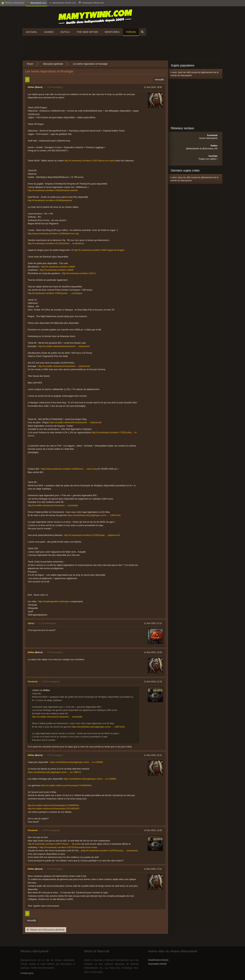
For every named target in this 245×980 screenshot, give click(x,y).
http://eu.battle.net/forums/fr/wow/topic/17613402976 (54, 809)
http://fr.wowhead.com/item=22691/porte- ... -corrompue (55, 293)
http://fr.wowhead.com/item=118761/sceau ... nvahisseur (109, 851)
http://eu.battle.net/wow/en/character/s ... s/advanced (64, 366)
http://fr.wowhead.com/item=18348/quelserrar (50, 200)
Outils (65, 32)
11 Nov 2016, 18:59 (153, 87)
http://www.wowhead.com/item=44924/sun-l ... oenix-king (69, 469)
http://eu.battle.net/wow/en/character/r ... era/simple (53, 505)
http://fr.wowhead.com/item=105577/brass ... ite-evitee (54, 844)
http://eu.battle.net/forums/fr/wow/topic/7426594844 (66, 785)
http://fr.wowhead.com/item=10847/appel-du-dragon (99, 250)
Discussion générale (53, 64)
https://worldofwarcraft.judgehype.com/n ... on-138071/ (54, 772)
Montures (112, 32)
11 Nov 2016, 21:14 (153, 623)
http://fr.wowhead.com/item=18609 (56, 270)
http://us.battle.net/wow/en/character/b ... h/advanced (75, 422)
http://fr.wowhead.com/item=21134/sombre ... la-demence (56, 243)
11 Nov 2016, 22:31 (153, 755)
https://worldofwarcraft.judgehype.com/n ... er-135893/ (77, 762)
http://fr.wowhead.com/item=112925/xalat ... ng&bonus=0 (92, 535)
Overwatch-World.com (91, 3)
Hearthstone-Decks (158, 960)
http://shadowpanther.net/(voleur (54, 601)
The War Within (87, 32)
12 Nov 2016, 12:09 (153, 830)
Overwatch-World (157, 964)
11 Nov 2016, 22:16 (153, 682)
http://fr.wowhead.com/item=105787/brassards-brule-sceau (68, 847)
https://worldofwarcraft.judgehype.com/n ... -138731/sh (94, 515)
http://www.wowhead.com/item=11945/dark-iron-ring (53, 234)
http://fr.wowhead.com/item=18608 (58, 267)
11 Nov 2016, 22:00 (153, 652)
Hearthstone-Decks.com (62, 3)
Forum (131, 32)
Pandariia (33, 682)
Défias (31, 87)
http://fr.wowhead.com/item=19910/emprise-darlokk (53, 190)
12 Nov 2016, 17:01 (153, 869)
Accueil (32, 32)
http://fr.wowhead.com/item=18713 (79, 273)
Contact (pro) (27, 973)
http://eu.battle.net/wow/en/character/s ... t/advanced (64, 346)
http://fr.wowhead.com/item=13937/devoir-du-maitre (90, 161)
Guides (49, 32)
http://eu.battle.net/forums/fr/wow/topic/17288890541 (54, 805)
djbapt (31, 623)
